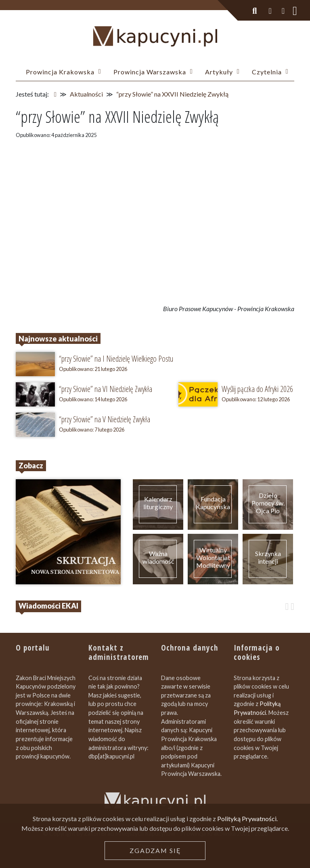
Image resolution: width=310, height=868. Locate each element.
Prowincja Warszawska (150, 72)
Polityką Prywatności (247, 818)
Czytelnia (267, 72)
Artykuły (219, 72)
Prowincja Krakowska (60, 72)
